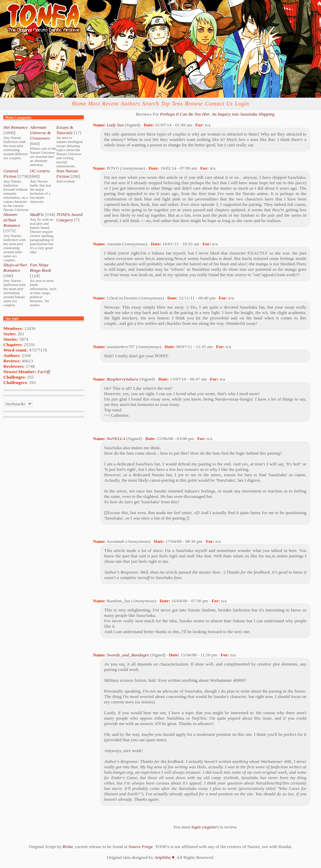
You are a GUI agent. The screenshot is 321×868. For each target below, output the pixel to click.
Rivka (68, 847)
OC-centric (40, 171)
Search (151, 104)
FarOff (44, 372)
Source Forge (141, 847)
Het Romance (16, 127)
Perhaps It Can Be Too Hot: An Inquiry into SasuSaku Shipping (217, 114)
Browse (194, 104)
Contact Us (219, 104)
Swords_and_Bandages (128, 655)
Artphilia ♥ (164, 857)
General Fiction (11, 174)
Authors (130, 104)
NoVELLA (116, 439)
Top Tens (172, 104)
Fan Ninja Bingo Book (40, 268)
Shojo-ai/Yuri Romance (15, 268)
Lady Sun (115, 125)
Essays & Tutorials (65, 130)
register (210, 827)
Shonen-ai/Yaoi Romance (12, 220)
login (196, 827)
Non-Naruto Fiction (67, 174)
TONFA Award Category (69, 217)
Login (242, 104)
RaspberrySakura (122, 379)
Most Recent (104, 104)
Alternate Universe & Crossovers (40, 133)
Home (79, 104)
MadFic (37, 214)
